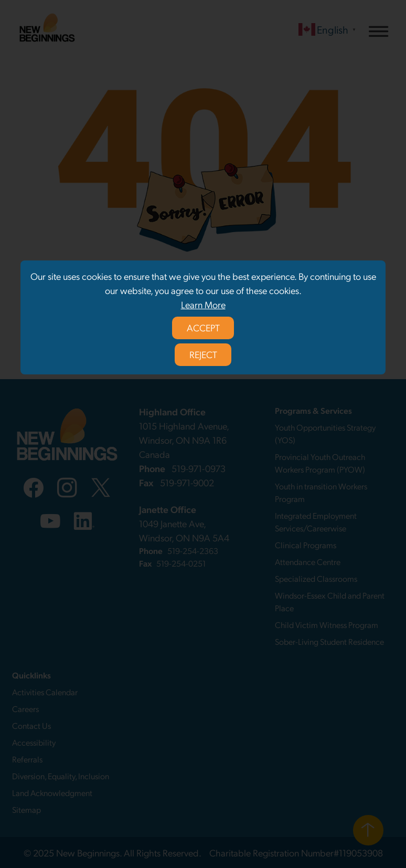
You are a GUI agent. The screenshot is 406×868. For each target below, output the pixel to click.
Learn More (203, 304)
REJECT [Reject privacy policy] (203, 354)
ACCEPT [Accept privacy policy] (203, 327)
